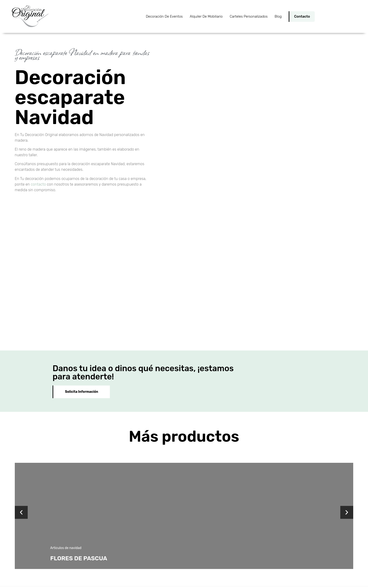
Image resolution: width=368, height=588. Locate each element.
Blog (278, 16)
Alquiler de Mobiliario (206, 16)
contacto (38, 184)
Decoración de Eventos (164, 16)
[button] (21, 424)
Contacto (302, 16)
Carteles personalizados (249, 16)
